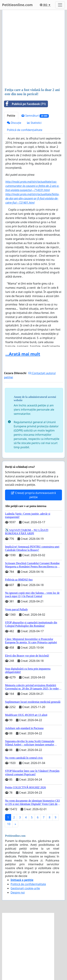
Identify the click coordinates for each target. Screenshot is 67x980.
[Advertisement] (33, 49)
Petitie (11, 116)
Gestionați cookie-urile (25, 888)
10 (9, 824)
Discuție (14, 123)
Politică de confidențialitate (25, 130)
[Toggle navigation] (60, 5)
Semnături (35, 116)
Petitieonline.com (17, 5)
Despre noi (18, 892)
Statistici (34, 123)
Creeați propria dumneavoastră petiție (33, 495)
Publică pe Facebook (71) (25, 104)
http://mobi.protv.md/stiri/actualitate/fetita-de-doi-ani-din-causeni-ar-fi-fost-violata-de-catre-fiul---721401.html (32, 198)
